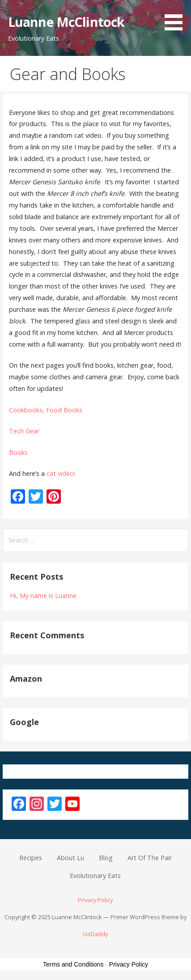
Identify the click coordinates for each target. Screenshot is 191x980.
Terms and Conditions (73, 964)
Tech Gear (24, 431)
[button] (177, 17)
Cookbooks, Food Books (46, 410)
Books (18, 452)
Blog (106, 858)
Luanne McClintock (66, 22)
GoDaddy (95, 934)
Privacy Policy (95, 900)
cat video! (61, 473)
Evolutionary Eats (95, 876)
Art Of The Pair (150, 858)
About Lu (70, 858)
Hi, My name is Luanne (43, 596)
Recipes (31, 858)
